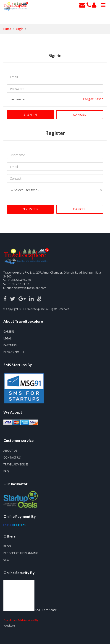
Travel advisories (16, 464)
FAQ (6, 471)
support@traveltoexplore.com (27, 288)
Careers (9, 332)
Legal (7, 338)
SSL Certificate (46, 610)
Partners (10, 345)
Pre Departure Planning (21, 553)
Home (7, 29)
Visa (6, 560)
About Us (10, 451)
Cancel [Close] (80, 115)
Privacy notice (14, 352)
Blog (7, 546)
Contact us (12, 458)
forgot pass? (93, 99)
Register (30, 209)
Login (20, 29)
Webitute (9, 626)
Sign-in (30, 115)
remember (18, 99)
